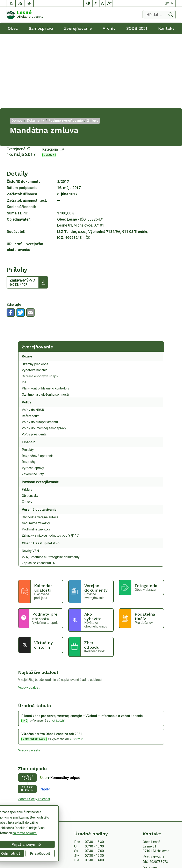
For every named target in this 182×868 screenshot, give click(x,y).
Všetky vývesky (29, 676)
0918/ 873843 (153, 805)
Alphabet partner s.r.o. (153, 847)
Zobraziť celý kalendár (34, 725)
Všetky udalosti (29, 614)
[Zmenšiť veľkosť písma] (96, 3)
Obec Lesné (160, 852)
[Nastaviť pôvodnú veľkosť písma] (103, 3)
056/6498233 (153, 800)
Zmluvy (49, 81)
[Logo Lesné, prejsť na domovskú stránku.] (25, 15)
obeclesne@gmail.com (159, 810)
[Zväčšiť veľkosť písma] (109, 3)
